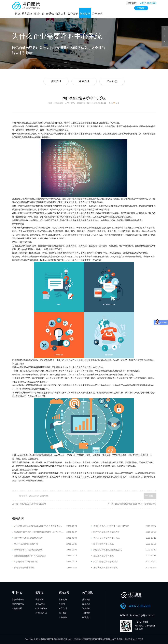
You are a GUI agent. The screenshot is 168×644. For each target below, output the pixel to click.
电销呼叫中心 (18, 604)
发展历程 (86, 604)
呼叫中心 (39, 14)
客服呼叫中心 (18, 599)
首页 (17, 14)
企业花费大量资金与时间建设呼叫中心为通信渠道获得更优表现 (40, 526)
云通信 (50, 14)
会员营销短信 (41, 608)
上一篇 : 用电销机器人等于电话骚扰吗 (29, 504)
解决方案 (61, 14)
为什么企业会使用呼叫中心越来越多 (30, 556)
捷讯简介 (86, 599)
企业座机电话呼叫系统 (103, 556)
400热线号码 (41, 613)
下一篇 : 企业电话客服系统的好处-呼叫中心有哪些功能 (132, 504)
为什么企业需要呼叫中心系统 (107, 538)
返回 (151, 496)
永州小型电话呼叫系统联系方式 (28, 538)
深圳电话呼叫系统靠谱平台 (26, 562)
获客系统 (27, 14)
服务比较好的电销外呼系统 (106, 568)
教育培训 (63, 608)
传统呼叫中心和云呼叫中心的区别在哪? (111, 526)
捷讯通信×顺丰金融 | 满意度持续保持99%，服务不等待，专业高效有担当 (40, 532)
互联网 (62, 604)
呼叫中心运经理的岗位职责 (26, 544)
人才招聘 (86, 613)
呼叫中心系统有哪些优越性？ (107, 532)
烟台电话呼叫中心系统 (103, 544)
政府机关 (63, 599)
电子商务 (63, 613)
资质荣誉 (86, 608)
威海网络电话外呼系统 (24, 568)
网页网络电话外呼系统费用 (106, 562)
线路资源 (39, 599)
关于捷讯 (97, 14)
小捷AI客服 (40, 604)
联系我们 (86, 617)
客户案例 (73, 14)
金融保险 (63, 617)
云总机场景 (17, 608)
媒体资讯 (84, 81)
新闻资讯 (85, 14)
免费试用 (141, 8)
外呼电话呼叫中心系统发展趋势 (28, 550)
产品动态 (112, 81)
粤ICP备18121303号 (134, 639)
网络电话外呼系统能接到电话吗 (108, 550)
